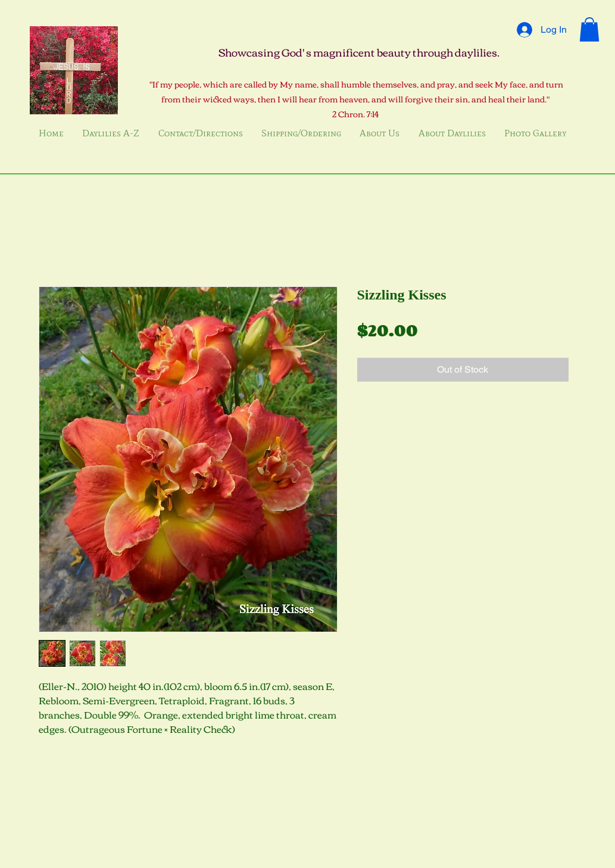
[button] (589, 29)
